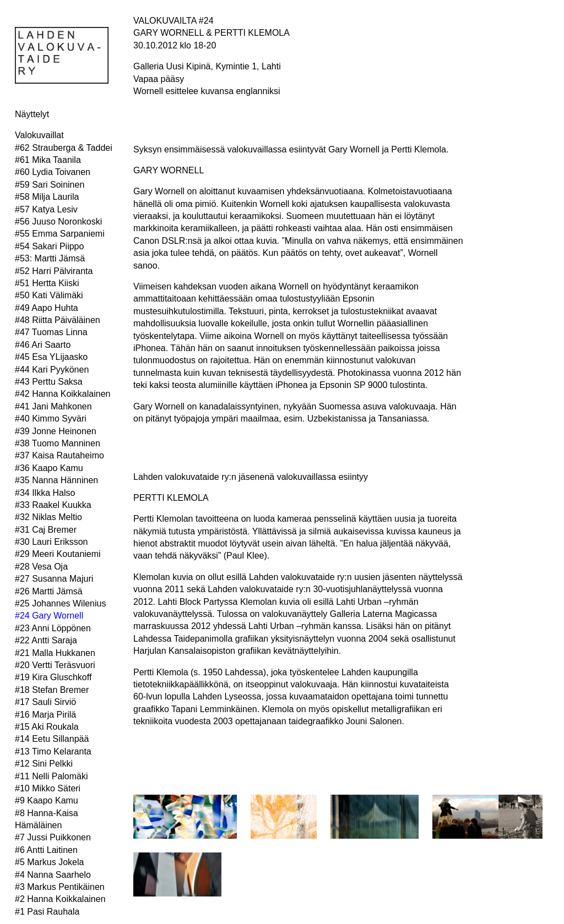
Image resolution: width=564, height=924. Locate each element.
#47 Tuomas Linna (51, 332)
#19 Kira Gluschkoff (53, 677)
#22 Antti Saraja (46, 640)
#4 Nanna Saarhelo (53, 875)
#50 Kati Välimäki (49, 295)
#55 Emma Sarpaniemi (60, 234)
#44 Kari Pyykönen (52, 370)
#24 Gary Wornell (49, 616)
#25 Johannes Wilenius (60, 603)
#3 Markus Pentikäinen (60, 887)
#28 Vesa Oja (41, 567)
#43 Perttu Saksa (49, 382)
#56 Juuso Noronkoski (58, 222)
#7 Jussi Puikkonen (53, 837)
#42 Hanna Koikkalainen (63, 394)
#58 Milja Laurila (47, 197)
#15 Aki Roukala (47, 727)
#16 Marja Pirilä (45, 715)
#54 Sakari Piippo (49, 246)
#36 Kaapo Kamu (49, 468)
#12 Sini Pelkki (44, 764)
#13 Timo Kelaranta (53, 751)
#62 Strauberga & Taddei (64, 148)
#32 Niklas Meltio (48, 517)
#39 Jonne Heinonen (56, 431)
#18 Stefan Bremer (52, 690)
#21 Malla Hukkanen (55, 653)
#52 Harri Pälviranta (54, 271)
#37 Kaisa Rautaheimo (59, 455)
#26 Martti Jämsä (49, 591)
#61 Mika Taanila (48, 160)
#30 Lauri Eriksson (51, 542)
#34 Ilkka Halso (45, 493)
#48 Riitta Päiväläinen (58, 320)
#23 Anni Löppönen (53, 628)
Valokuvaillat (39, 135)
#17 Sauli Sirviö (45, 702)
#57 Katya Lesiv (46, 209)
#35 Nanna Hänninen (56, 480)
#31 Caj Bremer (46, 530)
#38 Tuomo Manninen (58, 443)
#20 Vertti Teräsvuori (55, 665)
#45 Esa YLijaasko (51, 357)
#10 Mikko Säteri (48, 788)
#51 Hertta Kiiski (47, 283)
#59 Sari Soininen (50, 185)
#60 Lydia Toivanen (53, 172)
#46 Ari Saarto (43, 345)
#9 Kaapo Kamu (47, 800)
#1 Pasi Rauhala (47, 912)
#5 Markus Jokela (49, 862)
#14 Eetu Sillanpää (52, 739)
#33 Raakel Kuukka (53, 505)
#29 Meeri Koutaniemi (58, 554)
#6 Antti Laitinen (46, 850)
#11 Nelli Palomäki (51, 776)
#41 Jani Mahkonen (53, 406)
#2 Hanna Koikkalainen (60, 899)
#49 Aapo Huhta (47, 308)
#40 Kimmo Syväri (51, 419)
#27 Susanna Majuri (54, 579)
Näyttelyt (32, 114)
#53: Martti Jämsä (50, 258)
